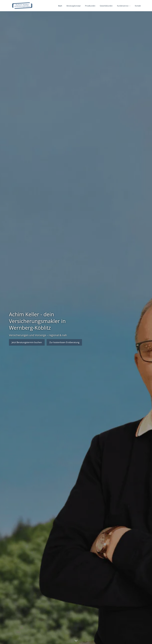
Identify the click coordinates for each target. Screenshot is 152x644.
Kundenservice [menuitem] (123, 6)
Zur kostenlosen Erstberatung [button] (65, 342)
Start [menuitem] (60, 6)
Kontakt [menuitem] (138, 6)
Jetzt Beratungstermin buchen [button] (27, 342)
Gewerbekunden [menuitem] (106, 6)
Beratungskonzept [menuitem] (74, 6)
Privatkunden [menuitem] (90, 6)
